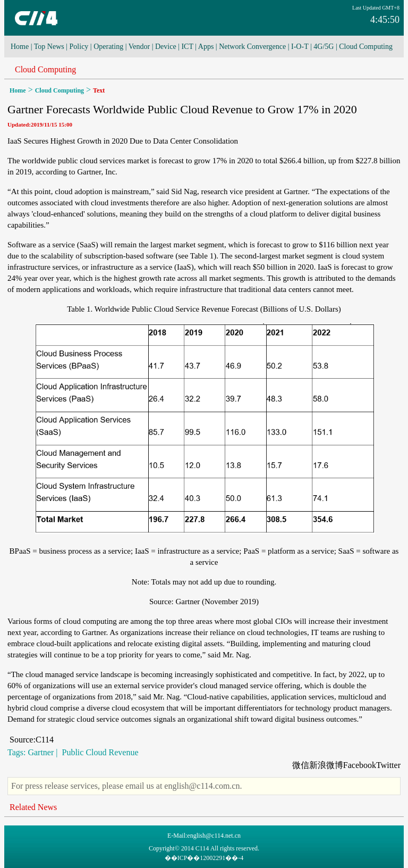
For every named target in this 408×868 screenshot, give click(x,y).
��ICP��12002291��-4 (204, 858)
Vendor (139, 47)
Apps (206, 47)
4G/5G (324, 47)
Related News (33, 807)
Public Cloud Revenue (99, 752)
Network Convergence (252, 47)
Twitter (388, 765)
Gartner (41, 752)
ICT (187, 47)
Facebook (360, 765)
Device (166, 47)
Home (20, 47)
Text (99, 90)
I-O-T (300, 47)
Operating (108, 47)
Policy (79, 47)
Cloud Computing (366, 47)
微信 (301, 765)
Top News (49, 47)
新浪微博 (326, 765)
